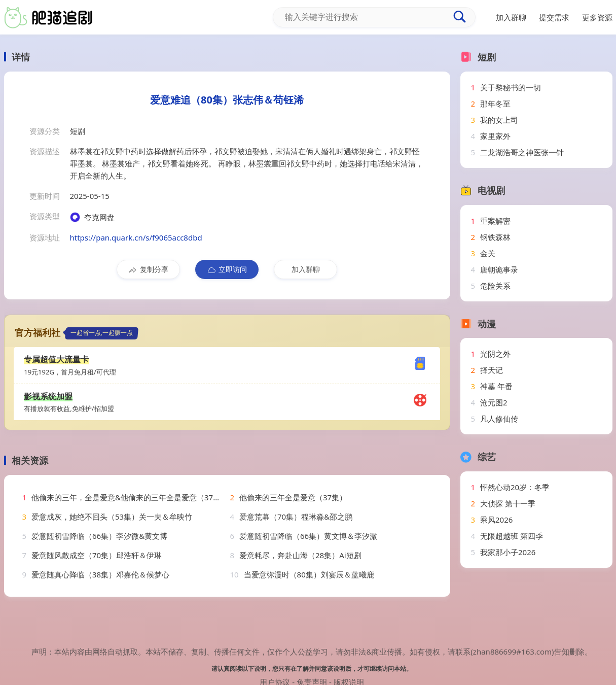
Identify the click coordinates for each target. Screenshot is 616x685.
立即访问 (227, 269)
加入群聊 (306, 269)
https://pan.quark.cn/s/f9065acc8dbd (136, 237)
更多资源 (597, 17)
